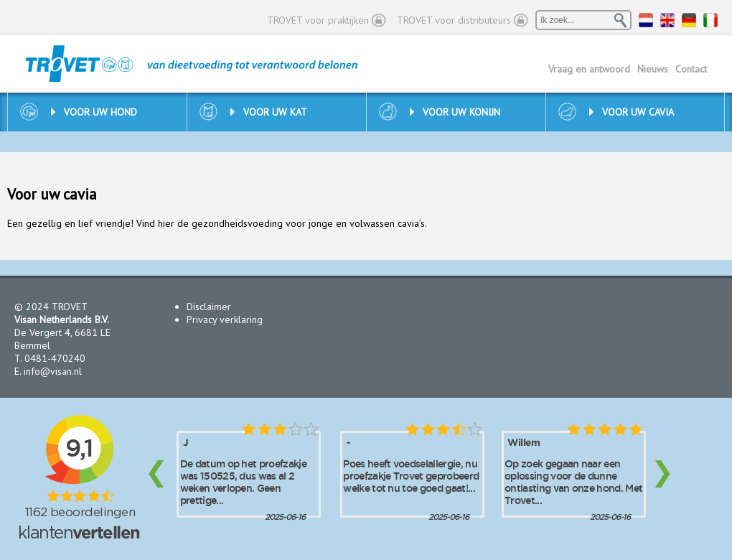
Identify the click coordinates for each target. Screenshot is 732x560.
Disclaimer (209, 307)
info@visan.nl (53, 371)
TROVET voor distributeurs (454, 20)
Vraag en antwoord (589, 69)
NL (646, 20)
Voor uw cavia (632, 112)
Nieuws (653, 69)
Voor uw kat (269, 112)
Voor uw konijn (455, 112)
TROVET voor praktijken (318, 20)
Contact (691, 69)
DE (689, 20)
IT (710, 20)
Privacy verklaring (225, 319)
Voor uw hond (94, 112)
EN (667, 20)
